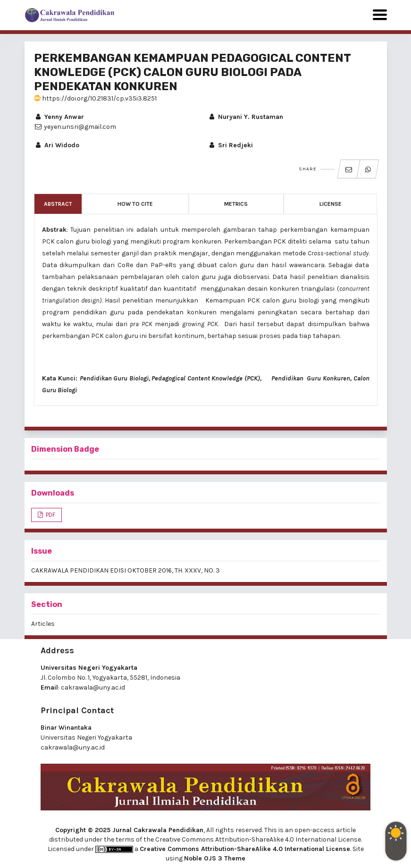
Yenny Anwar (59, 117)
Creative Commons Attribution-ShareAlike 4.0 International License (245, 849)
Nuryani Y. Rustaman (245, 117)
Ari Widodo (57, 145)
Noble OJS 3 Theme (215, 858)
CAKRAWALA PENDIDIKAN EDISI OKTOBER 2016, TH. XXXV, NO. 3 (126, 570)
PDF (50, 515)
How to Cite (135, 204)
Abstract (58, 204)
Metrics (236, 204)
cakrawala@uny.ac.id (93, 687)
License (331, 204)
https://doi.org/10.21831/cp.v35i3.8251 (95, 98)
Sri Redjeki (230, 145)
